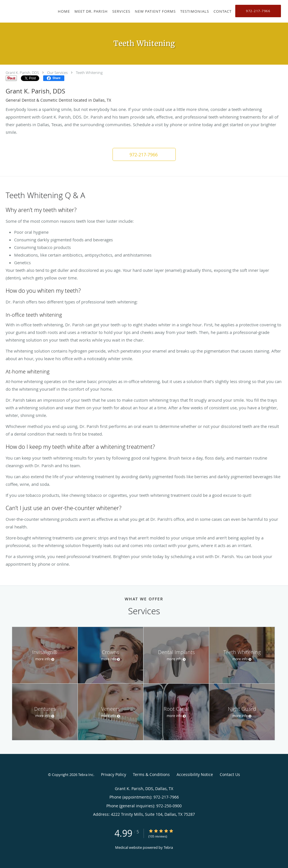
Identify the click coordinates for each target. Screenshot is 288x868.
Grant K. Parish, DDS (22, 73)
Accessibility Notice (195, 774)
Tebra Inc (86, 775)
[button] (144, 154)
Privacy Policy (114, 774)
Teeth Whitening (89, 73)
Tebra (168, 847)
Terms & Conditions (151, 774)
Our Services (57, 73)
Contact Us (230, 774)
